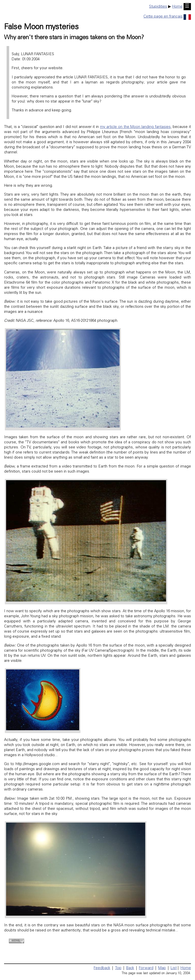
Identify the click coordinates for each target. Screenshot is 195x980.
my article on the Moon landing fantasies (135, 127)
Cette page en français (167, 17)
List (174, 968)
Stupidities (158, 7)
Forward (146, 968)
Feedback (102, 968)
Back (130, 968)
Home (177, 7)
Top (118, 968)
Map (162, 968)
